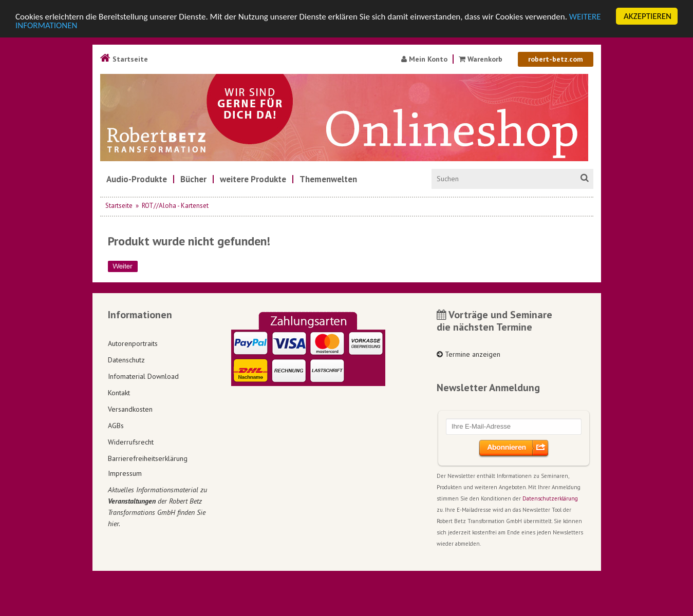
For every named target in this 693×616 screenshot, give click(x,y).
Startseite (124, 59)
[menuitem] (137, 179)
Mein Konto (424, 59)
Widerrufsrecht (131, 441)
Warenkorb (482, 59)
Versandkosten (130, 409)
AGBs (116, 425)
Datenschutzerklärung (550, 498)
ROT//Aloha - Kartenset (175, 206)
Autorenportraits (133, 343)
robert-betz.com (556, 59)
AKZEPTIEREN (648, 16)
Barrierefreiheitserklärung (148, 458)
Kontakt (119, 392)
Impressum (125, 473)
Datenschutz (126, 359)
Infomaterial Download (143, 376)
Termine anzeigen (469, 354)
